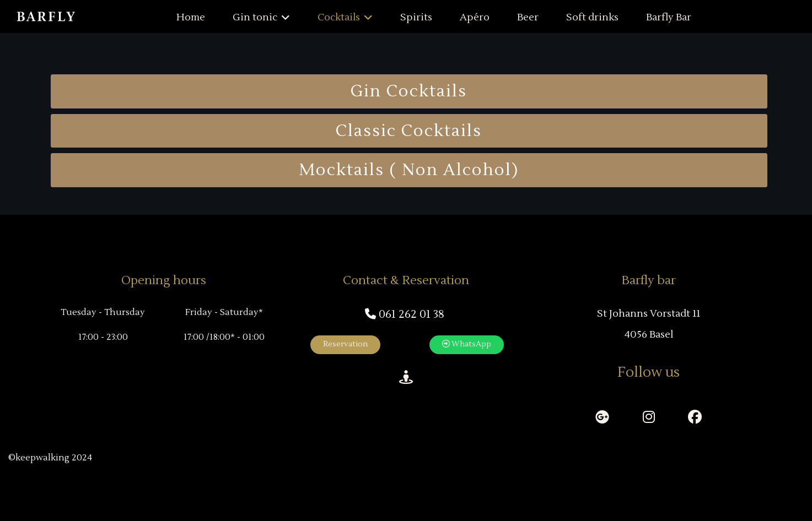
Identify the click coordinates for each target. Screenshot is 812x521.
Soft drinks (592, 17)
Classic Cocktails (409, 131)
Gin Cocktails (409, 91)
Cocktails (339, 17)
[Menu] (797, 18)
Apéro (475, 17)
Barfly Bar (669, 17)
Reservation (345, 344)
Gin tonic (255, 17)
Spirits (416, 17)
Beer (528, 17)
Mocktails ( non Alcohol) (409, 170)
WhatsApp (467, 344)
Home (191, 17)
